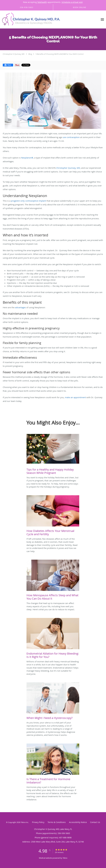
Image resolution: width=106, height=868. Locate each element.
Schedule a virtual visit (72, 2)
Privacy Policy (38, 822)
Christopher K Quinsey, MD (14, 54)
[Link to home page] (43, 20)
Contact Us (95, 822)
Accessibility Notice (78, 822)
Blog (30, 54)
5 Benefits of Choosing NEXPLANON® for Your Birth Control (60, 54)
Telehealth (42, 2)
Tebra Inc (25, 822)
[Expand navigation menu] (102, 20)
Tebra (65, 858)
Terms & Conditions (57, 822)
